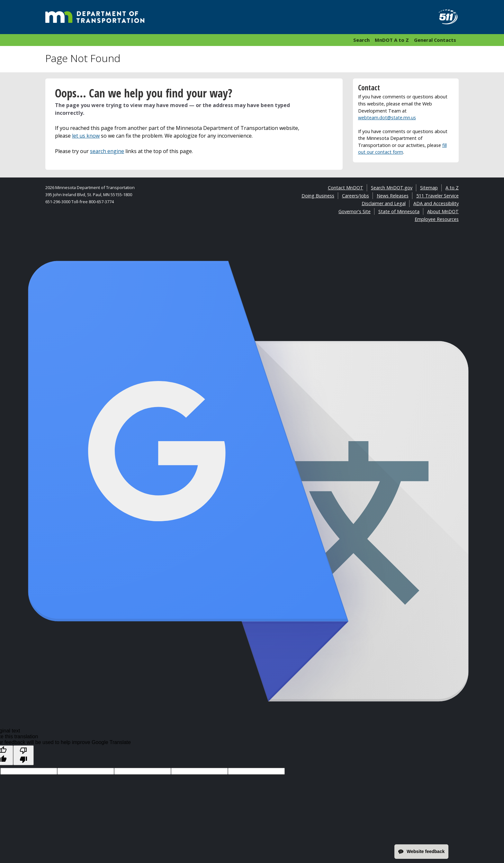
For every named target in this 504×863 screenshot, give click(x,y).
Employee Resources (437, 219)
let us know (86, 136)
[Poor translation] (23, 755)
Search (361, 40)
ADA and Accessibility (436, 203)
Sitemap (429, 188)
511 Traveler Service (437, 196)
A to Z (452, 188)
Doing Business (318, 196)
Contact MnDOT (346, 188)
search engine (107, 151)
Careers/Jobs (355, 196)
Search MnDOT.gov (392, 188)
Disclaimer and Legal (384, 203)
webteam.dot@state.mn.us (387, 118)
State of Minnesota (399, 211)
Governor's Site (355, 211)
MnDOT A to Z (392, 40)
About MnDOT (443, 211)
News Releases (393, 196)
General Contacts (435, 40)
